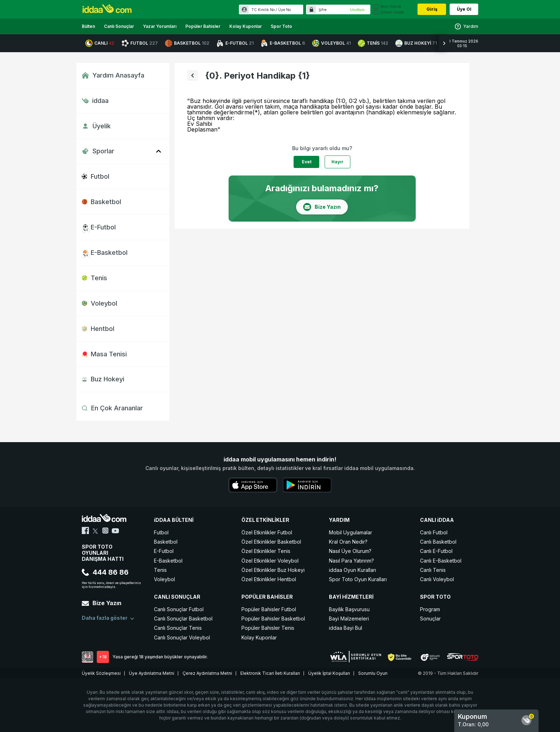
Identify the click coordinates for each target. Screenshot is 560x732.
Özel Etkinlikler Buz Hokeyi (273, 570)
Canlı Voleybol (437, 579)
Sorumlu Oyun (373, 673)
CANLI (100, 43)
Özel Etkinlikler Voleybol (270, 561)
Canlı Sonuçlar (119, 26)
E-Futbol (99, 227)
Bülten (88, 26)
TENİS (373, 43)
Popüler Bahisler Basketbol (273, 619)
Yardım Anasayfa (113, 75)
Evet (307, 162)
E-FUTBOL (235, 43)
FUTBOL (140, 43)
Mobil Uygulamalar (351, 532)
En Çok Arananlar (112, 408)
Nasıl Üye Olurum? (350, 551)
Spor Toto (281, 26)
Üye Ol (464, 9)
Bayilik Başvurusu (349, 609)
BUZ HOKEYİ (416, 43)
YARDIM (339, 520)
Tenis (94, 278)
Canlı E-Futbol (436, 551)
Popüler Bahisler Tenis (268, 628)
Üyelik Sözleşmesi (101, 673)
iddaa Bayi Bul (346, 628)
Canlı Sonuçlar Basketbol (183, 619)
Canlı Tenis (433, 570)
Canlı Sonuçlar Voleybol (182, 637)
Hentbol (98, 329)
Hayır (337, 162)
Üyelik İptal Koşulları (329, 673)
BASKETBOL (187, 43)
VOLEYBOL (331, 43)
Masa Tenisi (104, 354)
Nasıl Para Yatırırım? (351, 561)
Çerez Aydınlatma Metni (207, 673)
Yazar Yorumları (160, 26)
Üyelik (96, 126)
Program (430, 609)
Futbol (96, 176)
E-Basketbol (105, 253)
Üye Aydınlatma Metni (152, 673)
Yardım (466, 26)
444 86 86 (105, 572)
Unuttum (357, 10)
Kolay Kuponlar (246, 26)
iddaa (95, 101)
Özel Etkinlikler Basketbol (271, 542)
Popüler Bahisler (203, 26)
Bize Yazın (102, 603)
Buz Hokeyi (103, 379)
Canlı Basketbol (438, 542)
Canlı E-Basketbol (441, 561)
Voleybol (99, 303)
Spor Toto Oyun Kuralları (358, 579)
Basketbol (101, 202)
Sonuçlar (430, 619)
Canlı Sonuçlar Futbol (179, 609)
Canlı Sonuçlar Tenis (178, 628)
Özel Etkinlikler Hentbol (269, 579)
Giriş (432, 9)
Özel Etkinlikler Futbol (267, 532)
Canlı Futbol (434, 532)
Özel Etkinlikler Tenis (266, 551)
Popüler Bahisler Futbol (269, 609)
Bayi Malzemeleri (349, 619)
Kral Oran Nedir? (348, 542)
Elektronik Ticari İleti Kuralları (270, 673)
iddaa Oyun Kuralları (352, 570)
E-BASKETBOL (283, 43)
